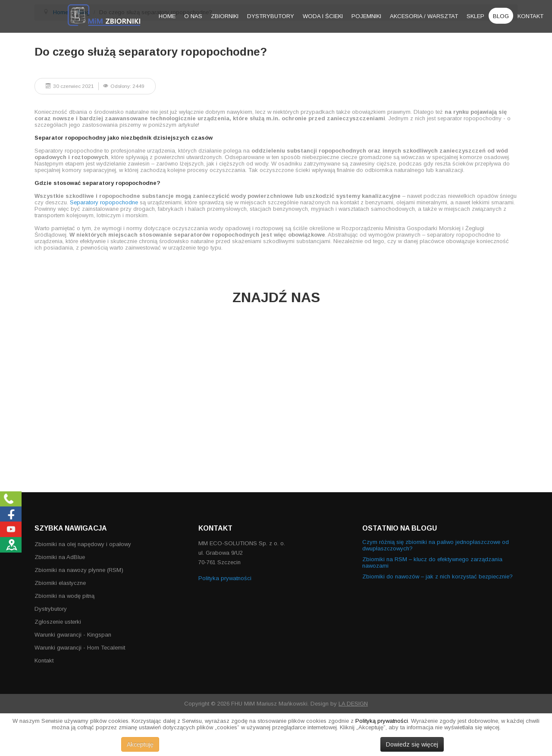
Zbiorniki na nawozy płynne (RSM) (79, 570)
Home (167, 16)
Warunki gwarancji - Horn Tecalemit (80, 648)
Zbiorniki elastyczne (60, 583)
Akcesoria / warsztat (424, 16)
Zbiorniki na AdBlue (60, 557)
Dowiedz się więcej (412, 744)
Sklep (475, 16)
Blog (501, 16)
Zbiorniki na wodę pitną (64, 596)
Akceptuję (140, 744)
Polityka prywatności (225, 578)
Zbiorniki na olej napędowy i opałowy (83, 544)
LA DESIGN (353, 704)
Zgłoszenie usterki (58, 622)
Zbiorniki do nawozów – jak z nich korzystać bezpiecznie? (438, 576)
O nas (193, 16)
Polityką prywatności (382, 721)
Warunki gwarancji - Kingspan (73, 635)
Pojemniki (366, 16)
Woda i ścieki (323, 16)
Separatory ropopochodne (104, 202)
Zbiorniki (225, 16)
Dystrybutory (271, 16)
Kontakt (530, 16)
